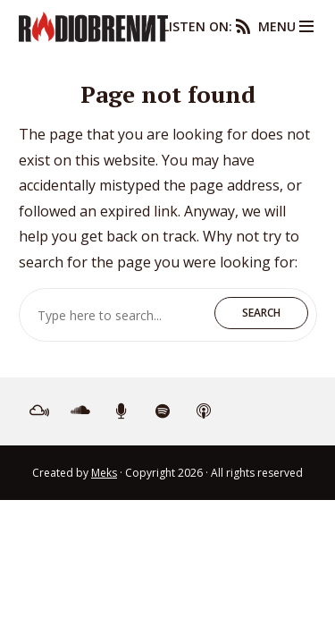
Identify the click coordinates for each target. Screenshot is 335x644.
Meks (104, 473)
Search (261, 313)
